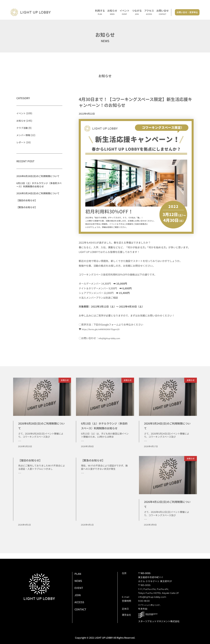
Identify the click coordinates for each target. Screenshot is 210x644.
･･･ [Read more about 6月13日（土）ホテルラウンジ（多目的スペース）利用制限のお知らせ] (83, 446)
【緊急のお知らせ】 (27, 207)
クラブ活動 (23, 128)
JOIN (78, 595)
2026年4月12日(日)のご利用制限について (168, 509)
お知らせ (112, 12)
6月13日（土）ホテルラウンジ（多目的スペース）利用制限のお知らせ (39, 185)
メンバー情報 (24, 135)
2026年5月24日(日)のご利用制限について (38, 193)
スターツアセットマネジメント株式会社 (159, 621)
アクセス (149, 12)
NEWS (78, 581)
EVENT (79, 588)
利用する (100, 12)
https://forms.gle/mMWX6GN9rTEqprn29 (105, 329)
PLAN (78, 574)
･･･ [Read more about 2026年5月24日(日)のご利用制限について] (146, 441)
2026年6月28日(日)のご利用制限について (38, 176)
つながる (137, 12)
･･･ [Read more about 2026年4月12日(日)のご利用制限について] (146, 525)
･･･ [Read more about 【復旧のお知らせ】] (20, 478)
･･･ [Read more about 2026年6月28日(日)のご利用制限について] (20, 441)
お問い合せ (163, 12)
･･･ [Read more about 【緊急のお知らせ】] (83, 478)
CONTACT (80, 609)
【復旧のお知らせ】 (27, 200)
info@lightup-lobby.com (112, 338)
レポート (21, 142)
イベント (125, 12)
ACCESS (79, 602)
